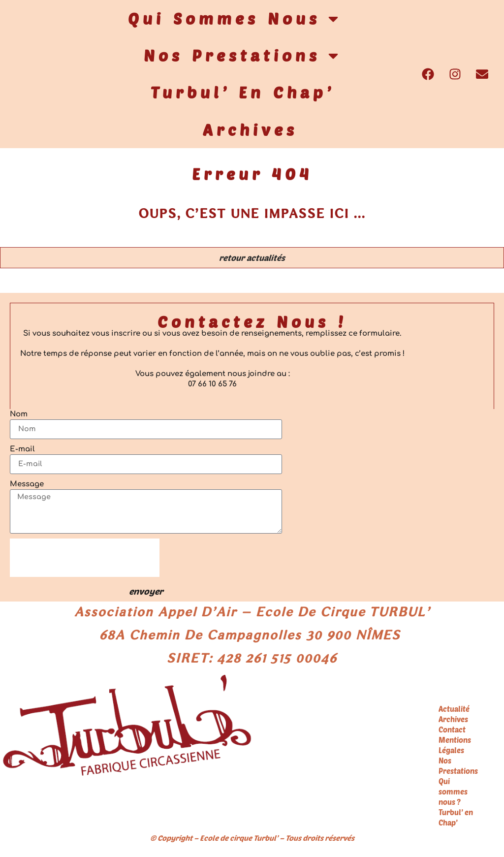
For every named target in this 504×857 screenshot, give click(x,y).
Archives (250, 129)
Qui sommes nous (235, 19)
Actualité (454, 713)
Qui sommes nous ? (453, 795)
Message (27, 485)
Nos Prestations (242, 56)
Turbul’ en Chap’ (243, 92)
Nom (19, 415)
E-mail (22, 450)
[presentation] (85, 561)
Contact (452, 733)
